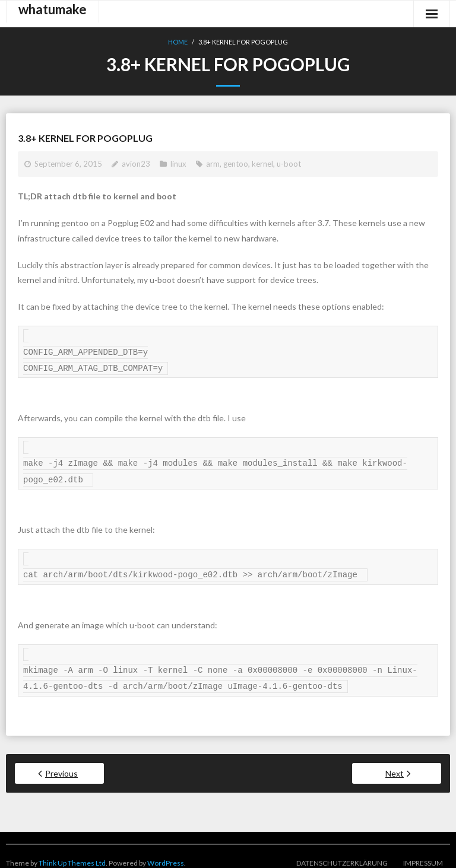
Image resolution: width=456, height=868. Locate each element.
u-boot (289, 164)
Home (178, 42)
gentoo (236, 164)
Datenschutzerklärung (342, 850)
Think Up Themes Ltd (72, 850)
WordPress (166, 850)
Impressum (423, 850)
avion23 (136, 164)
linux (178, 164)
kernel (262, 164)
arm (213, 164)
